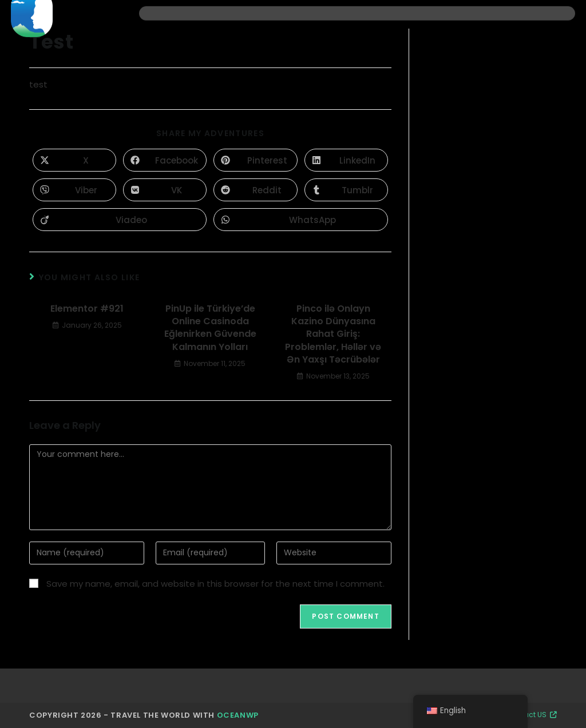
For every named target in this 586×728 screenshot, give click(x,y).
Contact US (532, 715)
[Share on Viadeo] (120, 220)
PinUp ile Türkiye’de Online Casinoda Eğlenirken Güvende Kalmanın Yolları (210, 328)
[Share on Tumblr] (346, 190)
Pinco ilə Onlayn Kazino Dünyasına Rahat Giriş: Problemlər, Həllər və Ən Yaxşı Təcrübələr (333, 335)
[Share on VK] (165, 190)
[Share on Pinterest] (255, 160)
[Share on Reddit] (255, 190)
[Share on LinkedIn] (346, 160)
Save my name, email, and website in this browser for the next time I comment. (215, 584)
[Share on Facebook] (165, 160)
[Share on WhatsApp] (300, 220)
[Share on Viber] (74, 190)
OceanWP (238, 715)
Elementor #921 (87, 309)
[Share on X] (74, 160)
